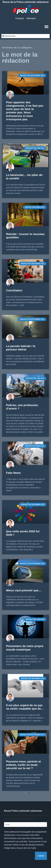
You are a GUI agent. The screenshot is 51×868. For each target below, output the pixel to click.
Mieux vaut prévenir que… (24, 590)
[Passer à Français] (20, 18)
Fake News (13, 473)
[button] (46, 27)
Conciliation (14, 290)
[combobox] (25, 36)
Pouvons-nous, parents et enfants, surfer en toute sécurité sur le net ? (23, 765)
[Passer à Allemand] (31, 18)
